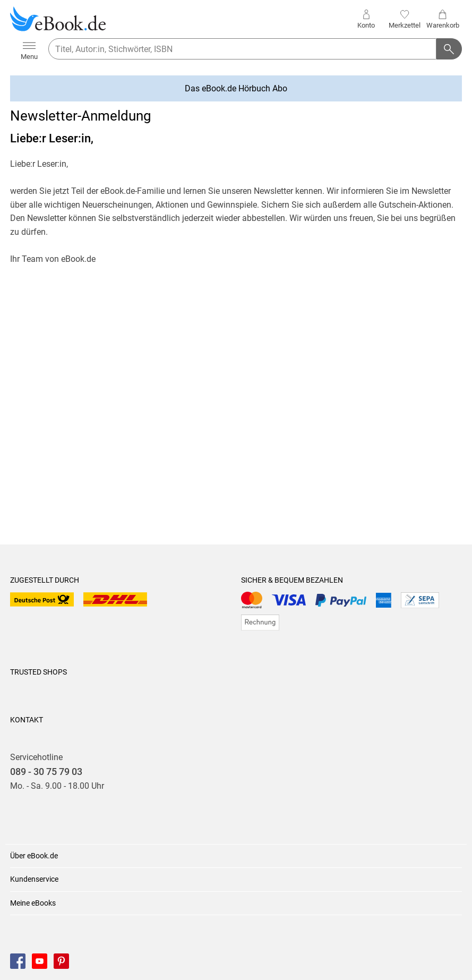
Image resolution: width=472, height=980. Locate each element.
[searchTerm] (242, 49)
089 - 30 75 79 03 (46, 772)
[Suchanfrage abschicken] (449, 49)
